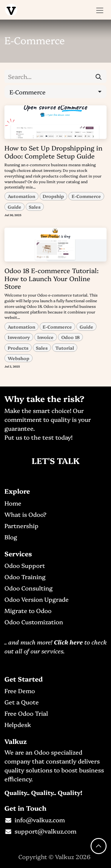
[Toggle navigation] (100, 10)
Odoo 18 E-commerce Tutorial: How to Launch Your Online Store (52, 278)
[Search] (99, 76)
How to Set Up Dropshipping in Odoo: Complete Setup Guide (53, 152)
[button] (55, 92)
